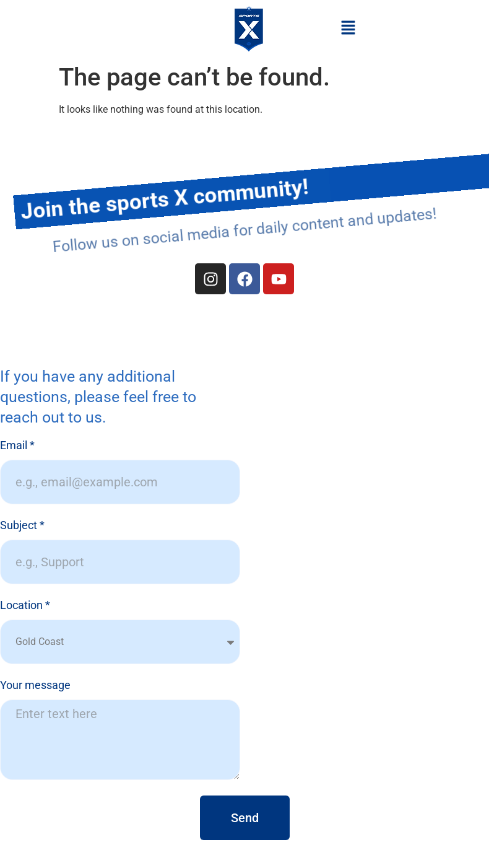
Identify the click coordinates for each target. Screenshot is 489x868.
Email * (17, 446)
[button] (348, 28)
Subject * (22, 526)
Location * (25, 606)
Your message (35, 686)
